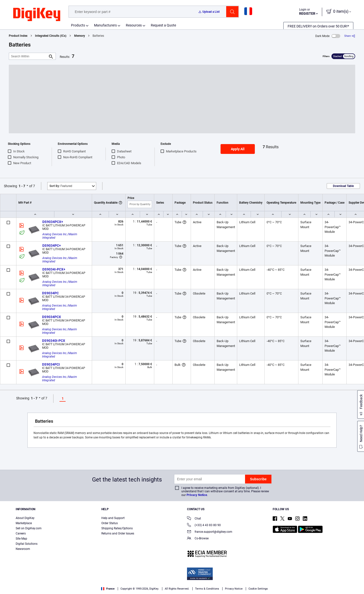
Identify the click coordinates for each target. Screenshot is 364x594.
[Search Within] (28, 56)
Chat (194, 519)
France (108, 589)
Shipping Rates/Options (117, 528)
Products (78, 25)
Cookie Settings (258, 589)
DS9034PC (50, 293)
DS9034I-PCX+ (54, 269)
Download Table (343, 186)
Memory (80, 36)
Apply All (238, 149)
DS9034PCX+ (53, 222)
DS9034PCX (52, 317)
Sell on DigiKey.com (29, 528)
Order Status (110, 523)
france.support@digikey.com (210, 532)
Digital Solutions (27, 544)
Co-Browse (198, 539)
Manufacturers (105, 25)
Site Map (21, 539)
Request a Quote (163, 25)
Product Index (18, 36)
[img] (37, 15)
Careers (21, 533)
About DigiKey (25, 518)
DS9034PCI (51, 364)
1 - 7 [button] (22, 186)
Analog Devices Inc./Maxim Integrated (60, 236)
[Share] (350, 36)
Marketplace (24, 523)
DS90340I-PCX (54, 341)
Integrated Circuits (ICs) (51, 36)
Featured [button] (61, 186)
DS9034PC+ (52, 246)
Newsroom (23, 549)
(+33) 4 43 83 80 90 (204, 526)
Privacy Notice (197, 495)
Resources (134, 25)
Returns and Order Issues (118, 533)
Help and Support (113, 518)
